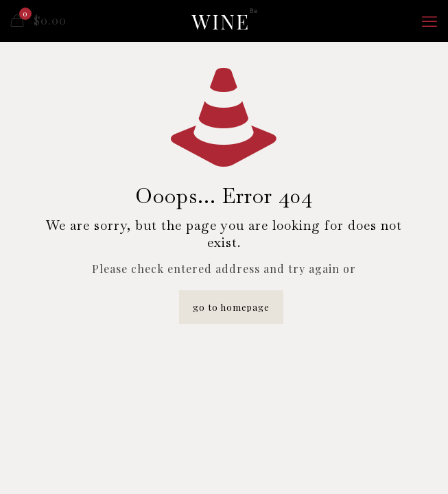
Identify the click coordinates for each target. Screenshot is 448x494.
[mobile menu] (429, 21)
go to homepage (231, 307)
